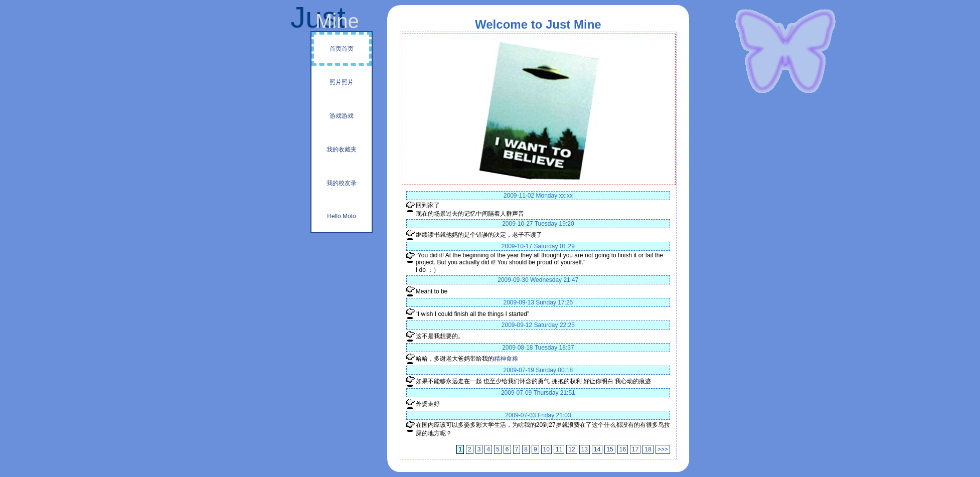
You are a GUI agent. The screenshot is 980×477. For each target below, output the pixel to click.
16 (623, 449)
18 (648, 449)
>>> (663, 449)
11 (559, 449)
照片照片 (342, 82)
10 (546, 449)
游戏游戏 (342, 116)
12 (571, 449)
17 (635, 449)
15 (610, 449)
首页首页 (342, 49)
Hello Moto (341, 216)
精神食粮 (506, 359)
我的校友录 (342, 183)
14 (597, 449)
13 (585, 449)
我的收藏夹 (342, 149)
